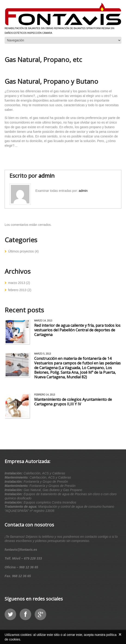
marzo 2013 (17, 283)
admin (46, 176)
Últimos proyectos (21, 251)
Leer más (40, 342)
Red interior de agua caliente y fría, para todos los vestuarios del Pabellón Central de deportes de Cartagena (77, 330)
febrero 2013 (17, 290)
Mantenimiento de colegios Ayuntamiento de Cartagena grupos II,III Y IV (73, 402)
